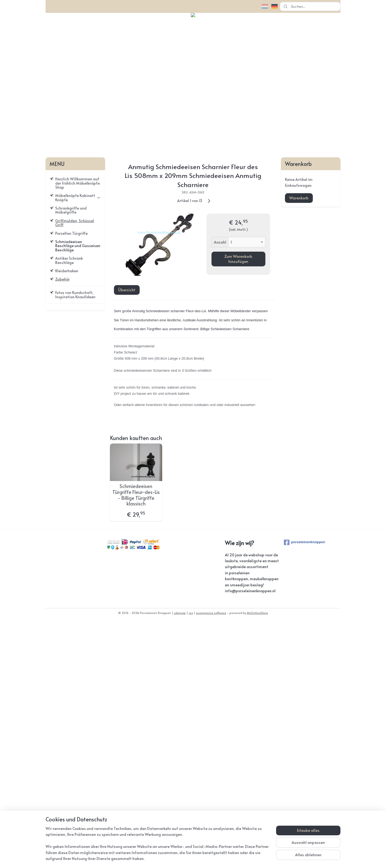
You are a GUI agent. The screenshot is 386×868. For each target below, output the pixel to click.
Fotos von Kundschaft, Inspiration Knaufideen (75, 540)
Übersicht (127, 535)
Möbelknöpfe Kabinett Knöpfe (78, 443)
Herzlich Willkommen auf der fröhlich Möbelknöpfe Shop (77, 429)
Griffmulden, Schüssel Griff (75, 468)
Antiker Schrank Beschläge (69, 506)
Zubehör (62, 525)
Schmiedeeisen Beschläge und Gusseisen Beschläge (78, 491)
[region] (158, 847)
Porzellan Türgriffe (71, 479)
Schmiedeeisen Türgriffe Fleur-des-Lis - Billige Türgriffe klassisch (136, 740)
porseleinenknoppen (305, 788)
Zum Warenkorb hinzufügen (238, 504)
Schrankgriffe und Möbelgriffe (71, 456)
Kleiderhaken (67, 516)
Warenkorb (299, 443)
